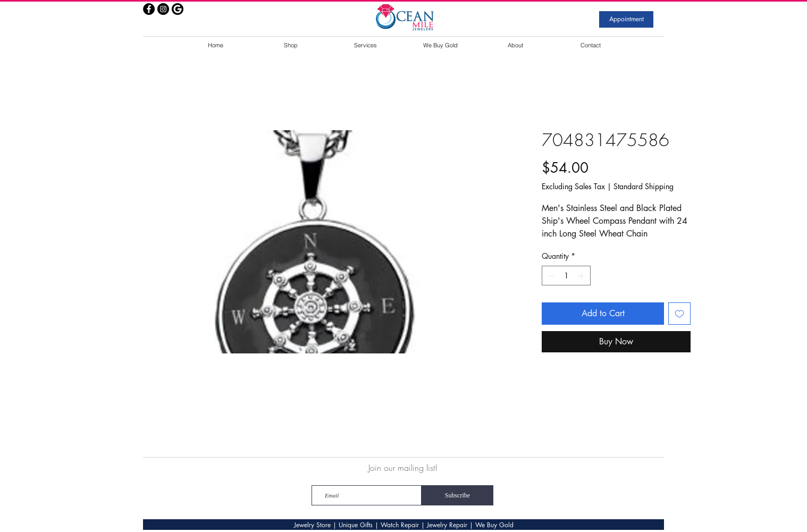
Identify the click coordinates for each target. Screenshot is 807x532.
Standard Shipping (644, 186)
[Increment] (582, 276)
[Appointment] (626, 19)
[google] (178, 9)
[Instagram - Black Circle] (163, 9)
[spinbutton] (566, 276)
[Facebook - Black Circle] (149, 9)
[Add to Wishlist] (679, 314)
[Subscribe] (457, 495)
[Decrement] (550, 276)
